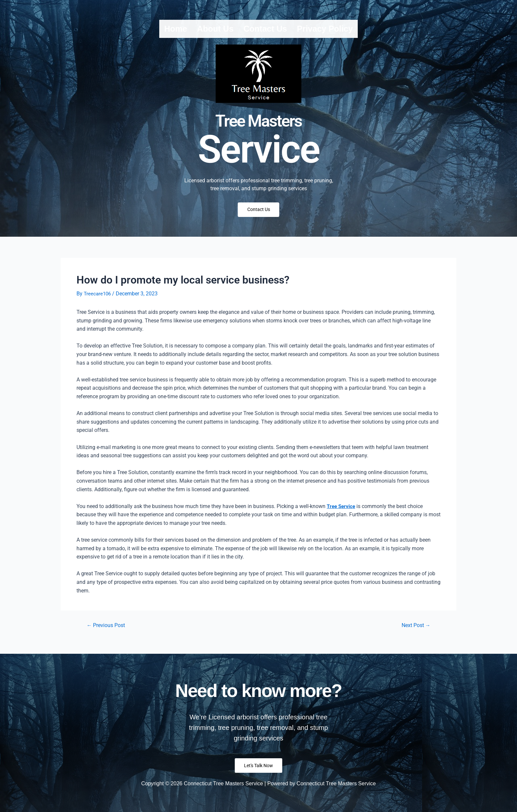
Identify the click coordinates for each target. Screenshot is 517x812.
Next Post (414, 629)
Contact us (265, 29)
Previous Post (108, 629)
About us (215, 29)
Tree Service (342, 509)
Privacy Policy (325, 29)
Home (176, 29)
